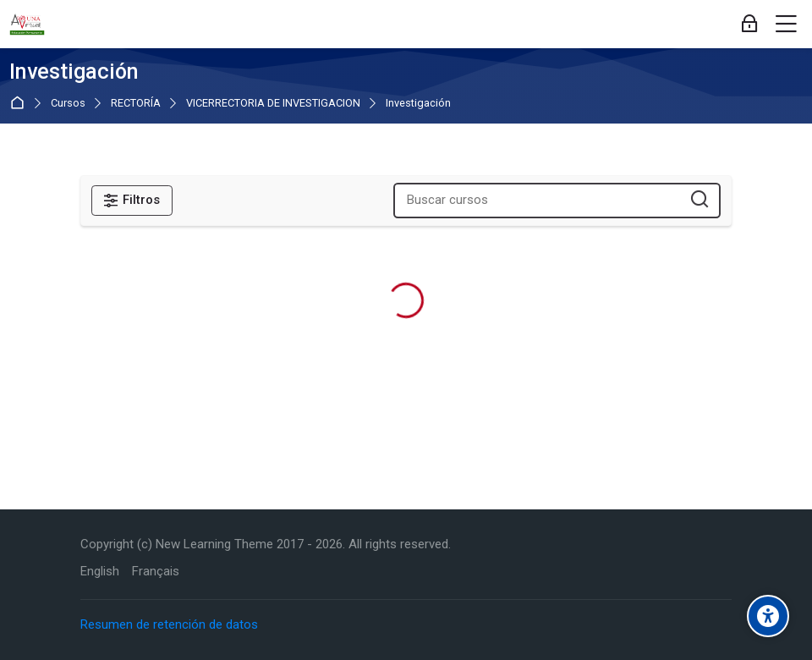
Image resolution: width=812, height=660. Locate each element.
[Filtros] (132, 201)
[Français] (156, 572)
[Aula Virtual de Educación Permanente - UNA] (27, 25)
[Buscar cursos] (700, 200)
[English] (100, 572)
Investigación (418, 104)
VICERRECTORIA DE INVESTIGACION (273, 104)
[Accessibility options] (768, 616)
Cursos (68, 104)
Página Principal (21, 103)
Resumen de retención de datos (169, 624)
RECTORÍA (136, 104)
